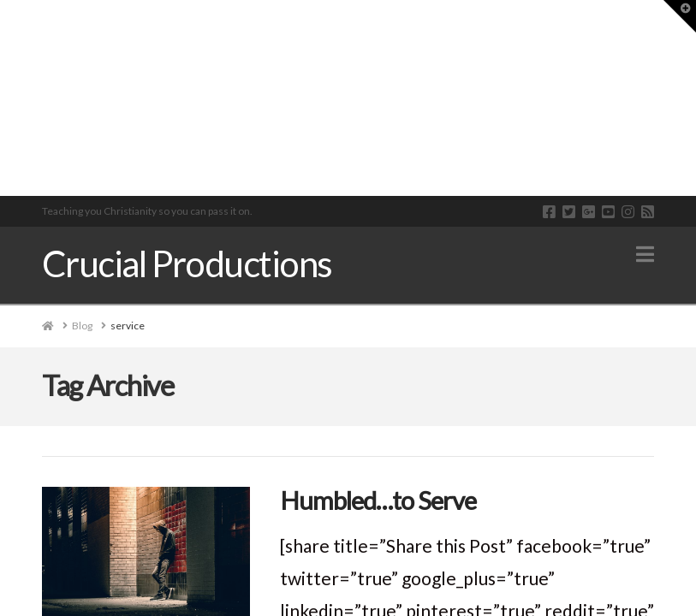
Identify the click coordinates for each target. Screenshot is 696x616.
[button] (645, 254)
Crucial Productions (187, 264)
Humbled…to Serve (378, 500)
